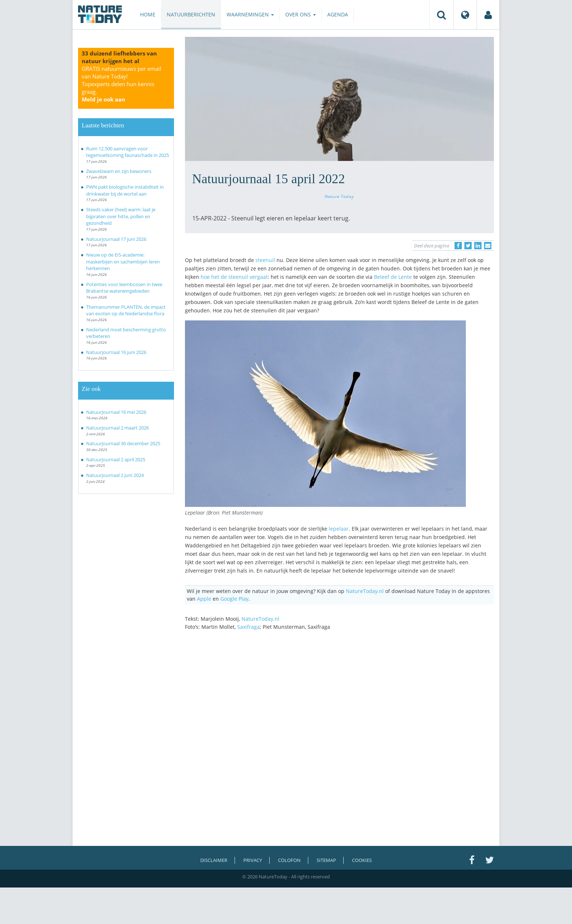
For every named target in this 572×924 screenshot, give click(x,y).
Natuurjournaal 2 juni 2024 (115, 475)
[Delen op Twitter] (468, 246)
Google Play (234, 599)
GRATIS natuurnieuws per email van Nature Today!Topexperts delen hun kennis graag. (121, 84)
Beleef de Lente (393, 277)
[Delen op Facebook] (458, 246)
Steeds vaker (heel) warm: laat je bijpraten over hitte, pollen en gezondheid (121, 216)
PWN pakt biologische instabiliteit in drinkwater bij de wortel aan (125, 190)
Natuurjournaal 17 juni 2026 (116, 239)
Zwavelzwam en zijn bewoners (119, 171)
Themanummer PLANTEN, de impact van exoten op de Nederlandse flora (126, 310)
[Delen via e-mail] (488, 246)
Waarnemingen (250, 14)
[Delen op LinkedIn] (478, 246)
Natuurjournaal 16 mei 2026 (116, 412)
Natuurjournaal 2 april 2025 (116, 459)
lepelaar (339, 529)
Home (148, 14)
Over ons (301, 14)
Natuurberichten (191, 14)
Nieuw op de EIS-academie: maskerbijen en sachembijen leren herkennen (123, 261)
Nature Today (339, 196)
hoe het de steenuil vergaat (234, 277)
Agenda (338, 14)
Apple (204, 599)
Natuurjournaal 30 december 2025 (123, 443)
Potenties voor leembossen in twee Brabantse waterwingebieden (124, 288)
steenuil (265, 260)
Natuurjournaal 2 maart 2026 (117, 428)
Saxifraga (248, 627)
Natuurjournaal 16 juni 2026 (116, 352)
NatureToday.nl (365, 591)
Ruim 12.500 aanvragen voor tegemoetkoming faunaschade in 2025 (127, 152)
